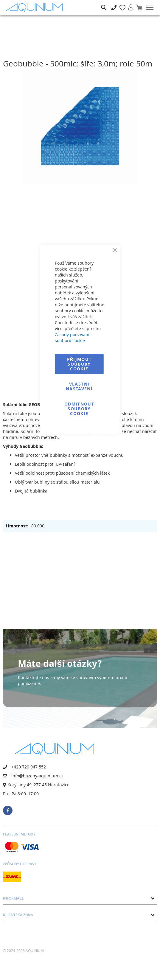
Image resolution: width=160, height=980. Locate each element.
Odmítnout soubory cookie (79, 408)
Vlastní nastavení (79, 386)
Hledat (104, 3)
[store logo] (36, 8)
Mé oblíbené (121, 4)
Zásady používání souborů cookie (72, 337)
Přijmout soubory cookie (79, 364)
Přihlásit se (128, 4)
